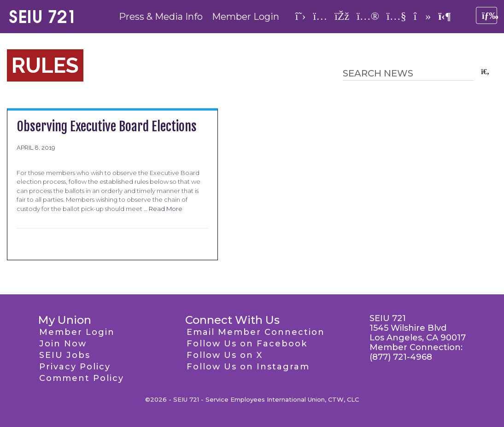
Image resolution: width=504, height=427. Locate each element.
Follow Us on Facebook (247, 344)
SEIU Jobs (65, 355)
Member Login (246, 17)
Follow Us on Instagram (248, 367)
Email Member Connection (256, 332)
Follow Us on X (225, 355)
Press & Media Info (161, 17)
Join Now (63, 344)
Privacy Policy (75, 367)
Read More (166, 209)
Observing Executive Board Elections (107, 126)
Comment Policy (82, 378)
